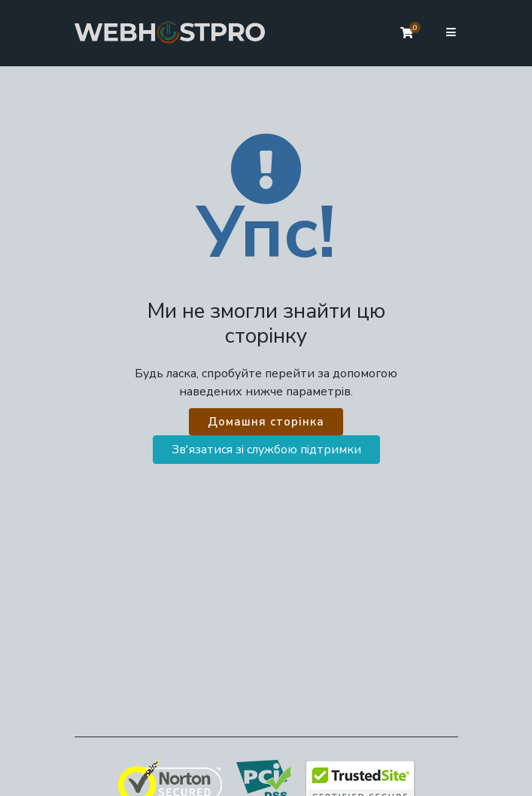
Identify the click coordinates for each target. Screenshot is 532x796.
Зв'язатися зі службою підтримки (266, 450)
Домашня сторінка (266, 422)
